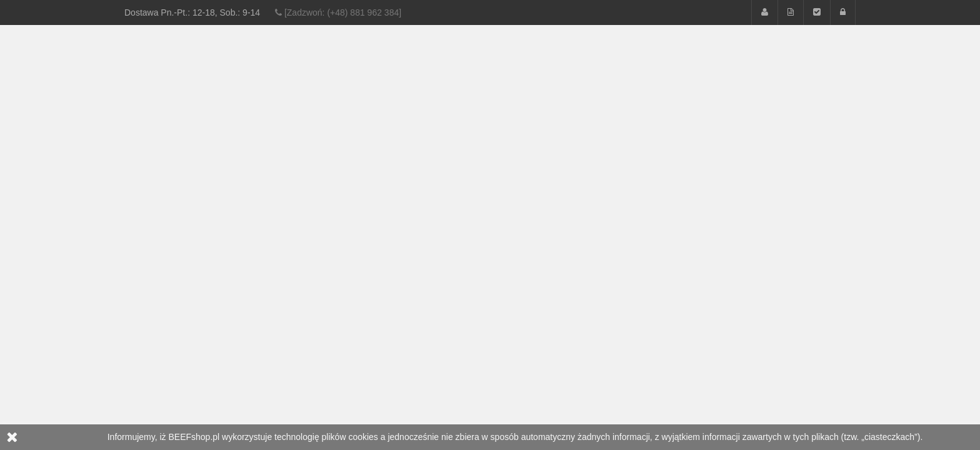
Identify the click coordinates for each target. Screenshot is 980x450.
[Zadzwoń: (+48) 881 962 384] (338, 12)
